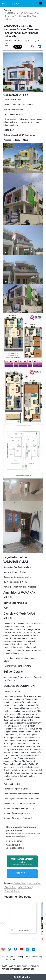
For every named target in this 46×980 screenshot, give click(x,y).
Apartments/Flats (34, 883)
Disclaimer (36, 957)
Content (7, 10)
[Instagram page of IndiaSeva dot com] (5, 951)
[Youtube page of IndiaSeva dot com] (23, 951)
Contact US (6, 960)
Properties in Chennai (12, 891)
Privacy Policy (17, 957)
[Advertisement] (24, 914)
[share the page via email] (7, 47)
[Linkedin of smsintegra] (35, 951)
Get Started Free (23, 977)
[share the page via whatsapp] (32, 47)
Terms (27, 957)
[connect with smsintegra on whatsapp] (11, 951)
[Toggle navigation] (41, 3)
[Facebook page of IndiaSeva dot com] (17, 951)
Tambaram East (20, 883)
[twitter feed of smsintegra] (29, 951)
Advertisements (24, 931)
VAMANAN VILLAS (25, 887)
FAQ (15, 960)
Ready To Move (10, 887)
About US (6, 957)
